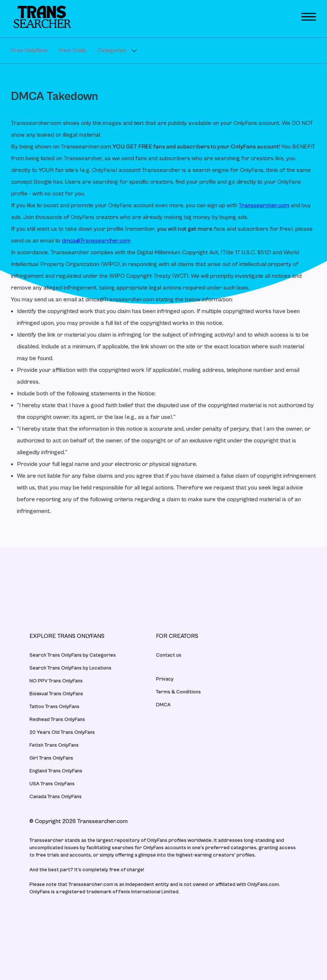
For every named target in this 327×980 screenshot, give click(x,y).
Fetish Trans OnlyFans (54, 745)
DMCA (163, 705)
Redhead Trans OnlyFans (57, 719)
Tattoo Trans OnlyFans (54, 707)
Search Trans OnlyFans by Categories (73, 655)
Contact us (169, 655)
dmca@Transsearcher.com (96, 241)
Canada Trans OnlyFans (56, 797)
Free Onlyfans (29, 50)
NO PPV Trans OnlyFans (56, 681)
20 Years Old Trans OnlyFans (62, 732)
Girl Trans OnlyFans (51, 758)
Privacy (165, 679)
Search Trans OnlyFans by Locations (70, 668)
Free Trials (72, 50)
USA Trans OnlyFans (52, 784)
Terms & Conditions (178, 692)
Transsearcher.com (264, 205)
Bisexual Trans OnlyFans (56, 694)
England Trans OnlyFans (56, 771)
